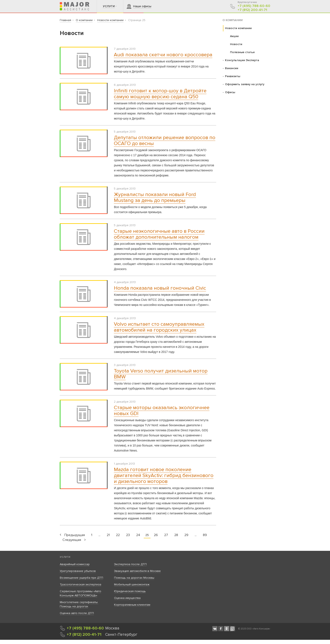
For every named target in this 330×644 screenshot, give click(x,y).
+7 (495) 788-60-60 (254, 6)
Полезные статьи (242, 52)
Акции (234, 36)
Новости (236, 44)
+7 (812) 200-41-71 (252, 10)
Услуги (65, 557)
